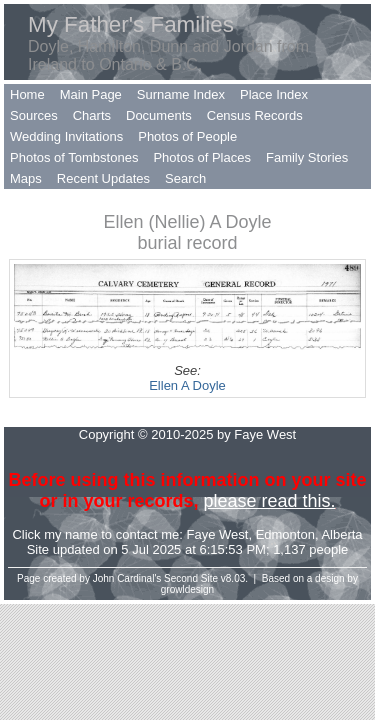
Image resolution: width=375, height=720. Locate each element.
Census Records (255, 115)
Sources (34, 115)
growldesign (187, 589)
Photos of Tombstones (74, 157)
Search (185, 178)
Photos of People (187, 136)
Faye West (218, 534)
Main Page (91, 94)
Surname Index (181, 94)
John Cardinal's (127, 578)
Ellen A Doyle (187, 385)
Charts (92, 115)
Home (27, 94)
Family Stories (307, 157)
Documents (159, 115)
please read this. (269, 501)
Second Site (191, 578)
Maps (26, 178)
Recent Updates (103, 178)
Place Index (274, 94)
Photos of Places (202, 157)
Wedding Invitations (66, 136)
